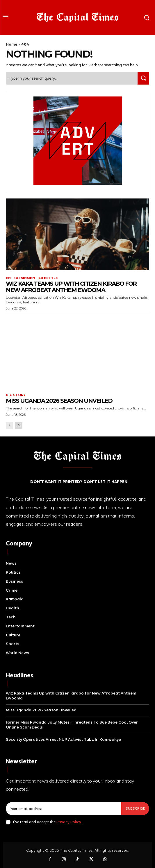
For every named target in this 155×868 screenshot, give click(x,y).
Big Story (16, 395)
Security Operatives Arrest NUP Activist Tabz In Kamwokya (64, 739)
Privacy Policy (69, 822)
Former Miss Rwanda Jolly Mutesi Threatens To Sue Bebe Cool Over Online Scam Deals (72, 725)
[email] (64, 808)
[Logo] (77, 17)
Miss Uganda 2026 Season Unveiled (59, 401)
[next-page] (19, 426)
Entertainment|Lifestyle (32, 278)
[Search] (143, 78)
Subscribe (135, 808)
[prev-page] (9, 426)
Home (12, 44)
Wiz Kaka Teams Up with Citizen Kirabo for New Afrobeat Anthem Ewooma (71, 287)
